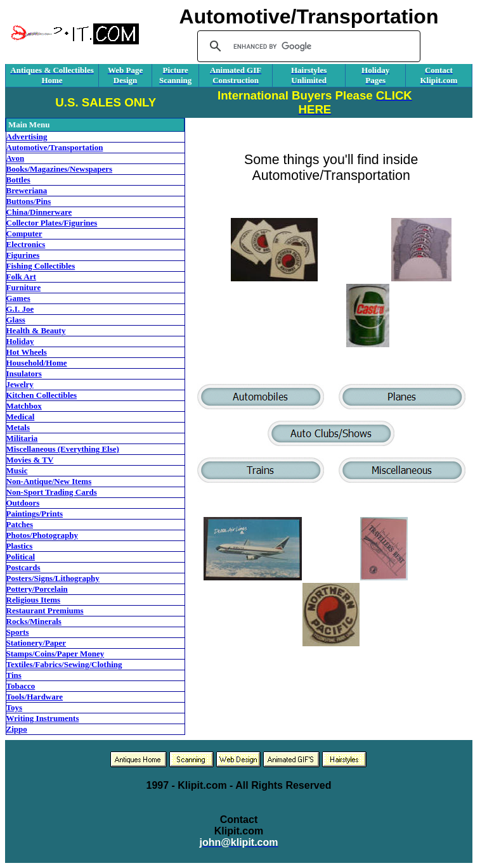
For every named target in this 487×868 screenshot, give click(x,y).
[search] (307, 46)
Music (17, 470)
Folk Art (21, 277)
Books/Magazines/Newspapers (60, 169)
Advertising (27, 137)
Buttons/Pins (29, 201)
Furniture (24, 287)
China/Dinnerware (39, 212)
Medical (21, 417)
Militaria (22, 438)
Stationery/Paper (36, 643)
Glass (16, 320)
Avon (16, 158)
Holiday (20, 341)
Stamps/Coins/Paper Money (55, 654)
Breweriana (27, 190)
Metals (18, 427)
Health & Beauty (36, 330)
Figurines (23, 255)
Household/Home (37, 363)
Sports (18, 632)
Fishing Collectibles (41, 266)
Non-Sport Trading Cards (52, 492)
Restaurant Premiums (45, 610)
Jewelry (20, 384)
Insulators (24, 373)
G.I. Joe (20, 309)
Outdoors (23, 503)
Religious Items (34, 600)
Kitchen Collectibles (42, 395)
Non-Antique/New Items (49, 481)
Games (18, 298)
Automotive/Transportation (55, 147)
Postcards (23, 567)
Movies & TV (30, 460)
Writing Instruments (43, 718)
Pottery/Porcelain (37, 589)
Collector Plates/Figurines (52, 223)
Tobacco (21, 686)
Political (21, 557)
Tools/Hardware (35, 697)
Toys (15, 707)
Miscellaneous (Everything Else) (63, 449)
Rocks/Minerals (34, 621)
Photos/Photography (42, 535)
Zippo (17, 729)
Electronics (26, 244)
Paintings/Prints (35, 514)
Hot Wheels (27, 352)
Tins (14, 675)
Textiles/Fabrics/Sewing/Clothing (64, 664)
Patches (20, 524)
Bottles (18, 180)
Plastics (20, 546)
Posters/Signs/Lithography (53, 578)
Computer (24, 233)
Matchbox (24, 406)
